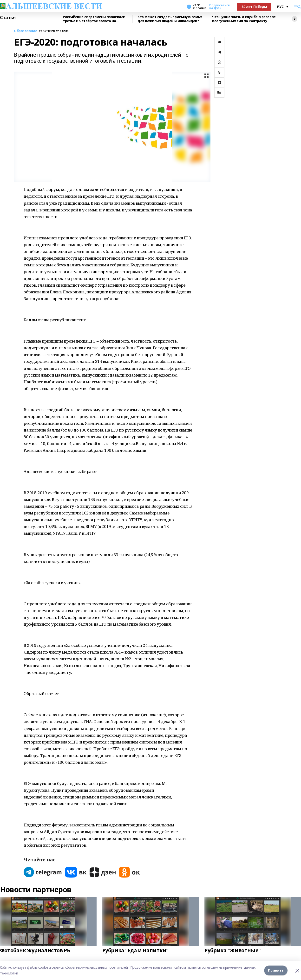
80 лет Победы (254, 7)
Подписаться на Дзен (219, 7)
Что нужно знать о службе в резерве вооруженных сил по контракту (244, 19)
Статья (8, 18)
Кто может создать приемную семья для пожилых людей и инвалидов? (170, 19)
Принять (276, 970)
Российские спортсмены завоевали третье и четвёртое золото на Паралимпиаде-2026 (94, 19)
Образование (26, 31)
